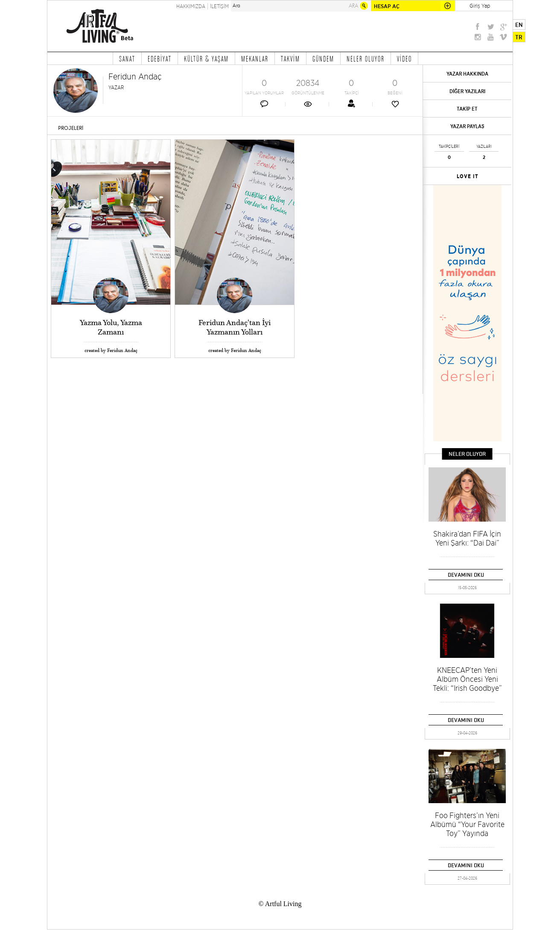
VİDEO (404, 59)
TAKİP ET (467, 109)
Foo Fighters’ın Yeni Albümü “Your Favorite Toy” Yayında (467, 824)
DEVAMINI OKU (466, 575)
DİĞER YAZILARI (467, 91)
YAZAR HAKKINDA (467, 74)
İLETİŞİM (219, 6)
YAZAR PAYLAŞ (467, 126)
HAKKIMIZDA (191, 6)
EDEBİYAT (160, 59)
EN (519, 25)
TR (519, 37)
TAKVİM (290, 59)
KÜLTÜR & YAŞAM (206, 59)
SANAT (127, 59)
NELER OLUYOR (366, 59)
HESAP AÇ (387, 6)
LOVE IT (468, 176)
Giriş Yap (480, 6)
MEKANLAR (255, 59)
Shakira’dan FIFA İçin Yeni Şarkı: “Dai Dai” (467, 538)
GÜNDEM (323, 59)
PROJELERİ (71, 128)
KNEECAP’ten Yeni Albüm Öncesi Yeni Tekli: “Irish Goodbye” (467, 679)
